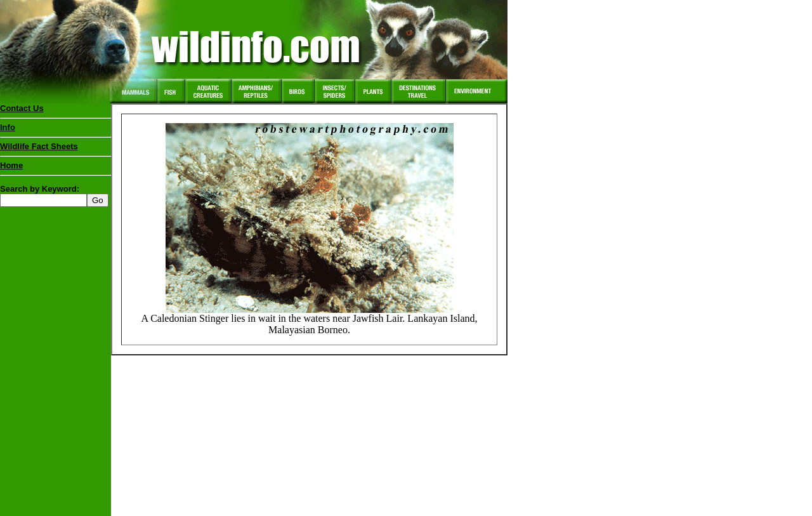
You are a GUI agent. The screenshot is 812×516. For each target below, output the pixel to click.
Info (8, 127)
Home (11, 165)
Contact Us (22, 108)
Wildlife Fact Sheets (56, 149)
